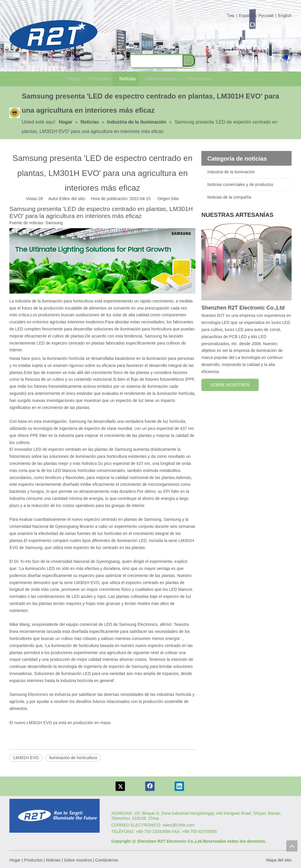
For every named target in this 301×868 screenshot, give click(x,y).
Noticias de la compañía (229, 197)
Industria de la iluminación (231, 172)
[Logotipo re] (55, 816)
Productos (33, 860)
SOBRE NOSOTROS (230, 385)
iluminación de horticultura (73, 758)
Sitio (175, 199)
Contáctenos (107, 860)
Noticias (53, 860)
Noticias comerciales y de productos (240, 184)
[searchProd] (157, 61)
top (292, 846)
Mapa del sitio (279, 860)
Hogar (15, 860)
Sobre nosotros (78, 860)
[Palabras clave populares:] (189, 61)
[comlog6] (53, 35)
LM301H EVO (26, 758)
